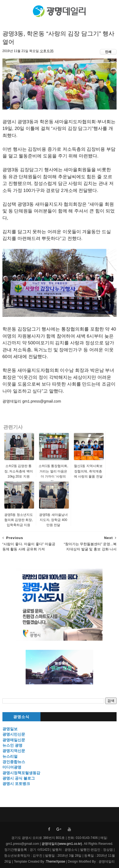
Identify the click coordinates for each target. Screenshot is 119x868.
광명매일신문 (14, 740)
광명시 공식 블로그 (19, 778)
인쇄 (108, 52)
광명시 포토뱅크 (16, 784)
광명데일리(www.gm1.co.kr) (62, 844)
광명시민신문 (14, 734)
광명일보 (10, 729)
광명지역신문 (14, 751)
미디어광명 (12, 767)
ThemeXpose (55, 862)
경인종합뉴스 (14, 762)
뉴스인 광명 (12, 745)
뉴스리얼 (10, 756)
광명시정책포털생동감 (21, 773)
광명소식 (21, 717)
